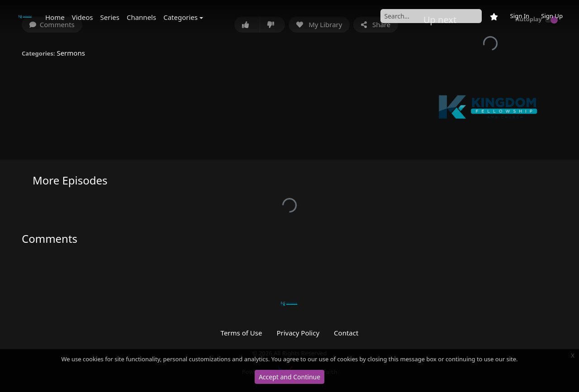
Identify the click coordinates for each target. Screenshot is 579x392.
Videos (83, 17)
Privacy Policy (298, 333)
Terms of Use (242, 333)
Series (110, 17)
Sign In (520, 16)
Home (55, 17)
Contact (346, 333)
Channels (141, 17)
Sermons (71, 53)
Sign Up (552, 16)
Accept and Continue (289, 377)
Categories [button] (180, 17)
